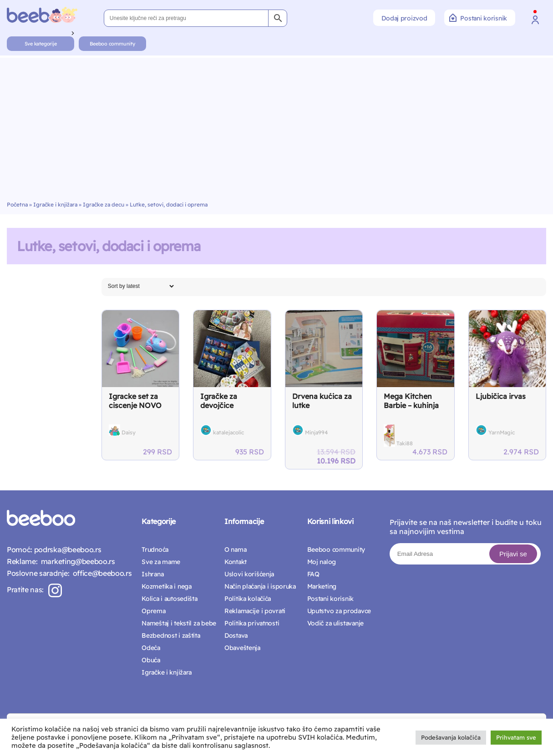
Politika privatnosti (252, 623)
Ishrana (152, 574)
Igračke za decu (104, 204)
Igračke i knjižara (55, 204)
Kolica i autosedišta (169, 599)
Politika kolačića (248, 599)
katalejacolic (228, 432)
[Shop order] (141, 286)
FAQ (313, 574)
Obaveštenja (242, 648)
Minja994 (316, 432)
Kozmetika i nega (167, 586)
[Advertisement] (277, 133)
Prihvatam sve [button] (516, 737)
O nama (235, 549)
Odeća (151, 648)
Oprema (153, 611)
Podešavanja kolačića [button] (451, 737)
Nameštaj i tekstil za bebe (179, 623)
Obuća (151, 660)
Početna (17, 204)
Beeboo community (112, 44)
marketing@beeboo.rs (76, 561)
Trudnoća (155, 549)
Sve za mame (161, 562)
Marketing (322, 586)
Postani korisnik (478, 18)
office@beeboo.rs (100, 573)
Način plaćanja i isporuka (260, 586)
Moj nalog (322, 562)
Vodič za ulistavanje (335, 623)
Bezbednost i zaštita (171, 635)
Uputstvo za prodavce (339, 611)
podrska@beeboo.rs (67, 549)
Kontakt (236, 562)
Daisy (129, 432)
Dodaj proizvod (404, 18)
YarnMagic (502, 432)
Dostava (236, 635)
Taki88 (405, 443)
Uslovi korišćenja (249, 574)
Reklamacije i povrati (255, 611)
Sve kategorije (41, 44)
